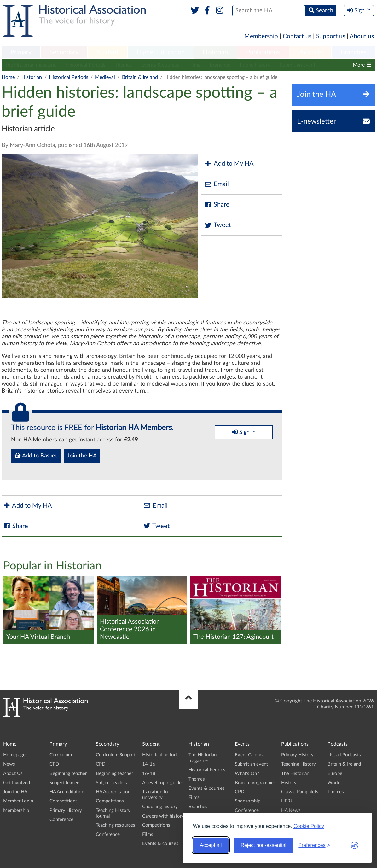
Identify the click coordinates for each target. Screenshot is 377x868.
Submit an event (298, 65)
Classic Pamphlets (300, 792)
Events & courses (160, 65)
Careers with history (163, 816)
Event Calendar (250, 755)
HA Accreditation (67, 792)
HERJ (287, 801)
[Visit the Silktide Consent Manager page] (354, 845)
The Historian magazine (31, 65)
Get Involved (17, 783)
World (334, 783)
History (289, 783)
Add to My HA (229, 164)
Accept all (211, 845)
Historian (215, 52)
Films (194, 65)
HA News (291, 810)
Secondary (64, 52)
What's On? (247, 774)
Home (8, 77)
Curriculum (61, 755)
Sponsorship (248, 801)
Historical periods (160, 755)
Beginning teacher (68, 774)
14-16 (149, 764)
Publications (263, 52)
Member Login (18, 801)
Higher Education (161, 52)
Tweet (218, 225)
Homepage (14, 755)
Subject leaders (65, 783)
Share (217, 205)
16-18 (149, 774)
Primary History (66, 810)
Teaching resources (116, 825)
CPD (54, 764)
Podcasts (310, 52)
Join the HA (82, 456)
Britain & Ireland (140, 77)
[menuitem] (21, 53)
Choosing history (160, 807)
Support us (331, 36)
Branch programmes (255, 783)
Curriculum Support (116, 755)
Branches (354, 52)
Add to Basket (36, 456)
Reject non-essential (263, 845)
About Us (13, 774)
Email (217, 184)
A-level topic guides (163, 783)
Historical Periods (86, 65)
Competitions (64, 801)
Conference (61, 820)
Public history (255, 65)
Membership (261, 36)
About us (362, 36)
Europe (335, 774)
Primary (21, 52)
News (9, 764)
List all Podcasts (344, 755)
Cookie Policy (309, 826)
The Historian (295, 774)
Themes (123, 65)
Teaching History (299, 764)
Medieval (105, 77)
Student (108, 52)
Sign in (244, 432)
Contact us (297, 36)
